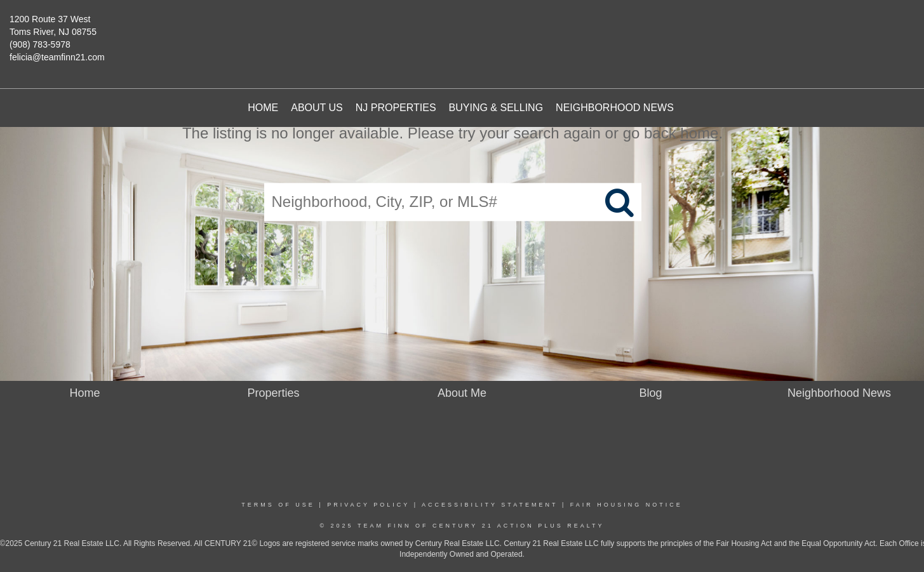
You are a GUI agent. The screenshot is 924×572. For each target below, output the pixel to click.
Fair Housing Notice (626, 505)
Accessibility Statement (490, 505)
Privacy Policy (368, 505)
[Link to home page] (472, 35)
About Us (317, 108)
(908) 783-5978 (40, 44)
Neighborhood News (615, 108)
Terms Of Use (278, 505)
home (699, 133)
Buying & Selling (496, 108)
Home (263, 108)
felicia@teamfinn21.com (57, 57)
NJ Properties (396, 108)
